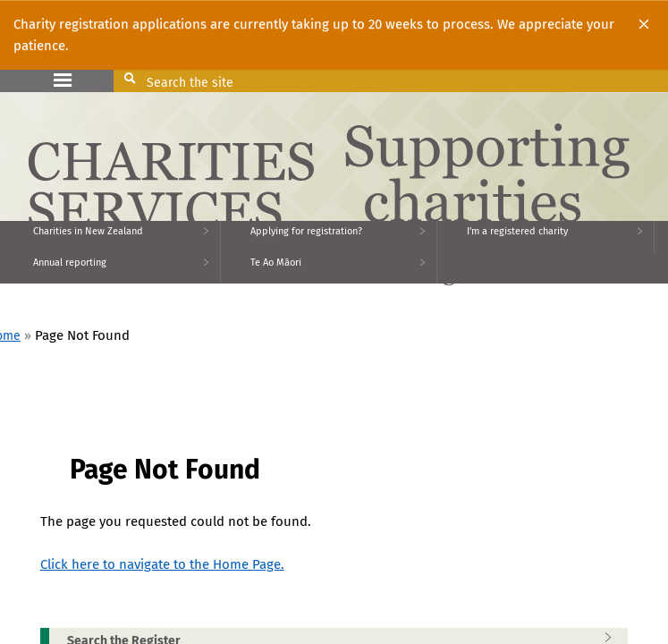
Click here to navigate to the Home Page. (162, 564)
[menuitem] (110, 237)
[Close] (644, 24)
